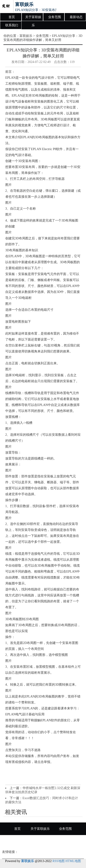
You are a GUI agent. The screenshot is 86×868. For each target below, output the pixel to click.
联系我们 (12, 25)
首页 (12, 17)
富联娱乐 (26, 36)
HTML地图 (73, 861)
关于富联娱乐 (33, 18)
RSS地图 (59, 861)
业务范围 (55, 17)
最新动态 (76, 17)
